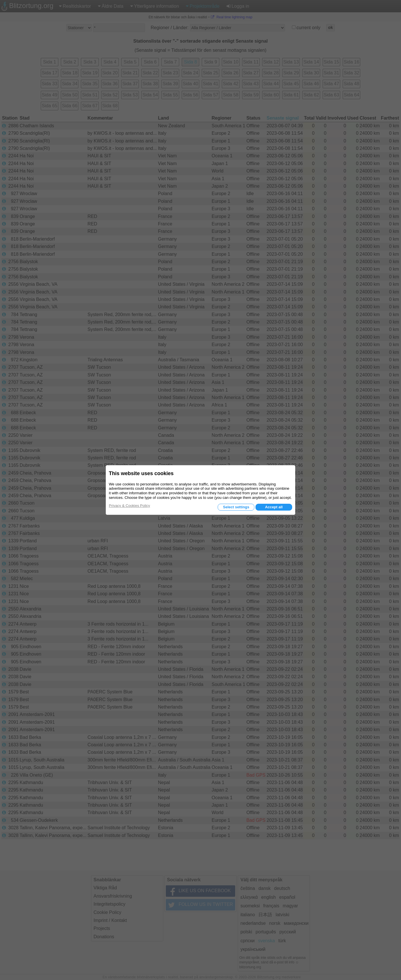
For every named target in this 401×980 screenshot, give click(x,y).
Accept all (274, 507)
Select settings (236, 507)
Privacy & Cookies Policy (129, 506)
